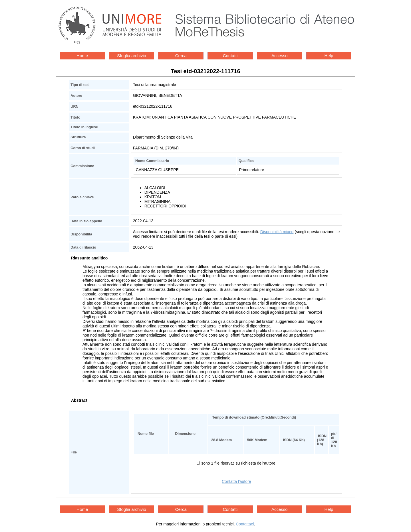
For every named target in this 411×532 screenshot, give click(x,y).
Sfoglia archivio (132, 56)
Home (82, 56)
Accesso (280, 56)
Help (329, 56)
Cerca (181, 56)
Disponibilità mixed (277, 232)
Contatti (230, 56)
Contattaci (245, 524)
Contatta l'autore (236, 481)
